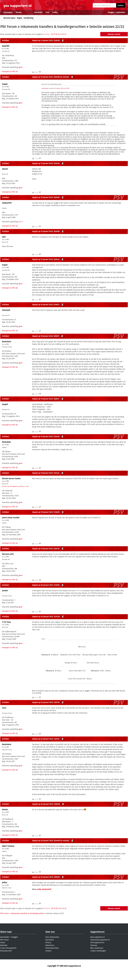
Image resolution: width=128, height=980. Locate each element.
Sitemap (94, 953)
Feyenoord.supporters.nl (100, 947)
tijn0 (4, 237)
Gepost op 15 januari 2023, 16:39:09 (46, 197)
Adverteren (50, 953)
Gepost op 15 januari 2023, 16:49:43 (46, 259)
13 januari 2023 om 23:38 (62, 88)
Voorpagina (8, 12)
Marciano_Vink (8, 554)
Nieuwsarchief (6, 958)
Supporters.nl (97, 939)
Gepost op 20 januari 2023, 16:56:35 (46, 885)
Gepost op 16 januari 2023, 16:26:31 (46, 399)
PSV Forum (8, 27)
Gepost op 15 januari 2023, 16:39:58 (46, 231)
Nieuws (19, 12)
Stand (3, 950)
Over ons (50, 939)
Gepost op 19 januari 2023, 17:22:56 (46, 437)
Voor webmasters (52, 945)
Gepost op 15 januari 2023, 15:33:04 (46, 163)
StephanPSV (7, 203)
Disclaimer (50, 947)
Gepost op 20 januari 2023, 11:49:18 (46, 585)
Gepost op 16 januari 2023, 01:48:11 (46, 305)
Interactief (38, 12)
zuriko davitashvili (44, 897)
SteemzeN (6, 310)
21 (59, 34)
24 (65, 34)
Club (47, 12)
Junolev (5, 591)
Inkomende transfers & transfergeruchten (53, 27)
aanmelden (121, 12)
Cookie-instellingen (98, 958)
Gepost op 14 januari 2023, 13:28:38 (46, 41)
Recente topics (9, 18)
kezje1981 (6, 46)
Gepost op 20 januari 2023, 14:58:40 (46, 812)
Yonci (4, 715)
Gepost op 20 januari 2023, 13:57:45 (46, 710)
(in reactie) (65, 77)
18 (52, 34)
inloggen (111, 12)
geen (21, 67)
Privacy (48, 950)
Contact (48, 958)
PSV (8, 49)
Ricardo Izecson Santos (11, 479)
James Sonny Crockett (11, 518)
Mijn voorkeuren (97, 956)
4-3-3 (21, 222)
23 (63, 34)
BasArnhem (7, 342)
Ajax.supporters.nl (97, 945)
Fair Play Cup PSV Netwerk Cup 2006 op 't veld (15, 487)
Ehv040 (5, 817)
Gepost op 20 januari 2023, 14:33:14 (46, 746)
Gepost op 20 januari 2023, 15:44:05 (46, 848)
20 (56, 34)
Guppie (5, 84)
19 (54, 34)
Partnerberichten (52, 956)
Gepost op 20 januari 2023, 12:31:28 (46, 617)
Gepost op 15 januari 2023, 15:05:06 (46, 77)
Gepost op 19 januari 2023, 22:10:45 (46, 549)
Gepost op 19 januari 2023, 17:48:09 (46, 512)
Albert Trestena (8, 854)
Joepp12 (5, 404)
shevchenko (45, 88)
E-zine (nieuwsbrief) (8, 956)
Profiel (55, 12)
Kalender (4, 953)
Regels (19, 18)
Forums (28, 12)
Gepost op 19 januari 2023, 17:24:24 (46, 473)
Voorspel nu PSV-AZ (10, 72)
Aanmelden (5, 945)
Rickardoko (6, 442)
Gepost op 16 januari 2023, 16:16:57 (46, 336)
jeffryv (5, 890)
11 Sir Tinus (6, 622)
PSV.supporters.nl (97, 950)
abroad (5, 169)
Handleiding (28, 18)
